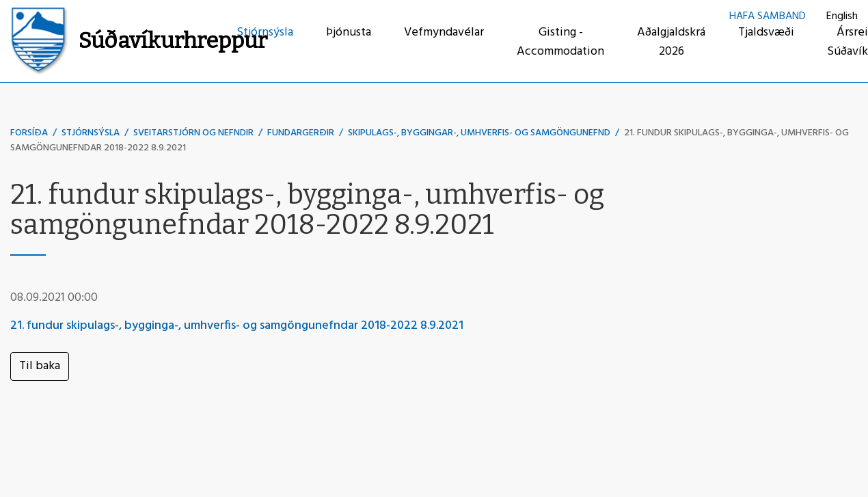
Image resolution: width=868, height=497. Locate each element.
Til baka (40, 366)
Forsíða (29, 133)
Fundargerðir (301, 133)
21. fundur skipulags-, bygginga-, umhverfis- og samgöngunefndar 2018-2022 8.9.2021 (237, 326)
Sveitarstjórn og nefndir (193, 133)
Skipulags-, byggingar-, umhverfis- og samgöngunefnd (479, 133)
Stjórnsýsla (91, 133)
